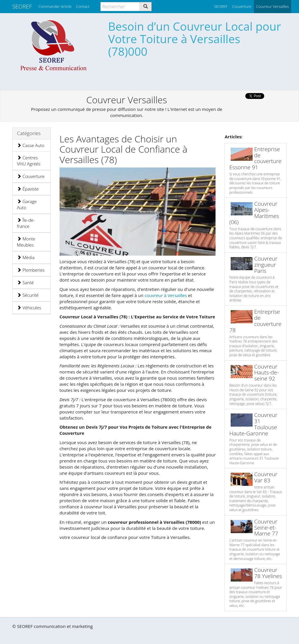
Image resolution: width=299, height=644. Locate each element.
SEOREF (22, 6)
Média (26, 257)
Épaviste (28, 189)
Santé (25, 282)
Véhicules (29, 308)
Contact (83, 6)
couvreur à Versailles (166, 295)
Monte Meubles (26, 242)
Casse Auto (31, 145)
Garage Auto (27, 204)
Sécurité (28, 295)
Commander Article (55, 6)
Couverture (31, 176)
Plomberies (31, 270)
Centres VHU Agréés (29, 161)
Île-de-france (26, 223)
